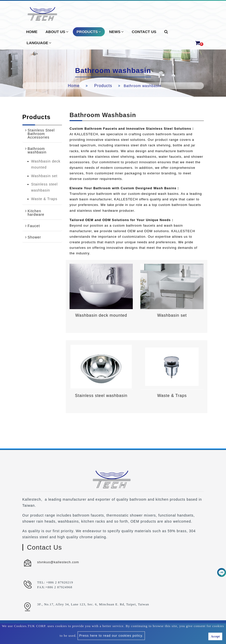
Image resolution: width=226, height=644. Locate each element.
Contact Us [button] (144, 32)
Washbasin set (44, 176)
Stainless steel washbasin (44, 187)
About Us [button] (57, 32)
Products (103, 86)
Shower (34, 237)
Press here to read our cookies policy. (111, 636)
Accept (215, 636)
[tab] (42, 134)
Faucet (34, 226)
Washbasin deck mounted (46, 164)
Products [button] (89, 32)
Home (74, 86)
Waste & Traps (44, 199)
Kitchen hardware (36, 213)
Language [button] (39, 43)
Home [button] (32, 32)
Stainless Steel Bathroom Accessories (41, 134)
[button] (166, 32)
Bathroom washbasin (37, 150)
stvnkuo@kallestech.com (58, 562)
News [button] (116, 32)
